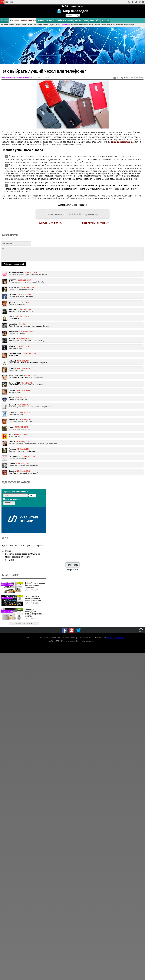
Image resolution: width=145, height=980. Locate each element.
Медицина (52, 25)
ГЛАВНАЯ (4, 20)
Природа (91, 25)
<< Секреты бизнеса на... (50, 223)
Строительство (119, 25)
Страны (113, 25)
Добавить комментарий (14, 264)
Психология (97, 25)
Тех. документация (129, 25)
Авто (2, 25)
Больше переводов (46, 20)
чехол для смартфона (121, 142)
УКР (7, 2)
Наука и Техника (66, 25)
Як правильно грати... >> (96, 223)
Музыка (58, 25)
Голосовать (72, 565)
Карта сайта (95, 20)
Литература (46, 25)
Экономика (12, 25)
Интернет (24, 25)
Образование (74, 25)
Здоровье (18, 25)
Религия (104, 25)
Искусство (30, 25)
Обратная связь (81, 20)
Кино (35, 25)
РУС (2, 2)
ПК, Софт (39, 25)
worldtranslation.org (116, 637)
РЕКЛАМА (105, 20)
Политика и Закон (83, 25)
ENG (11, 2)
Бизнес (6, 25)
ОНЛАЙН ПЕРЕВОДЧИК (64, 20)
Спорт (108, 25)
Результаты (73, 569)
